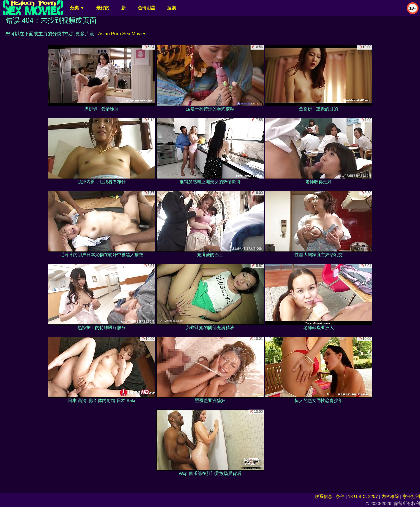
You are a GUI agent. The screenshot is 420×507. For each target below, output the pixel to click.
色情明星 (146, 8)
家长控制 (411, 496)
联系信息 (323, 496)
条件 (340, 496)
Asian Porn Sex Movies (122, 34)
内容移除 (390, 496)
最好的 (103, 8)
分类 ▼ (77, 8)
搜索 (171, 8)
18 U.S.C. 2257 (363, 496)
